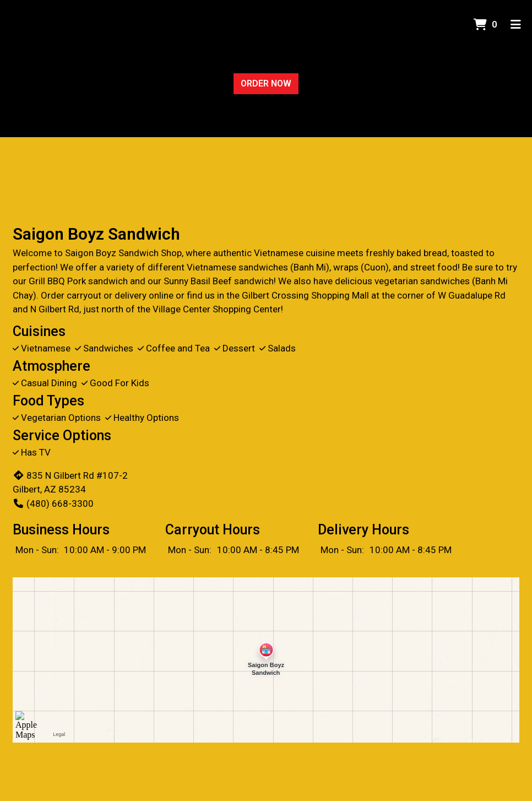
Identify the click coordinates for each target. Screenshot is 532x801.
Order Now (266, 83)
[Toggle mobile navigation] (516, 25)
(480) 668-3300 (53, 504)
